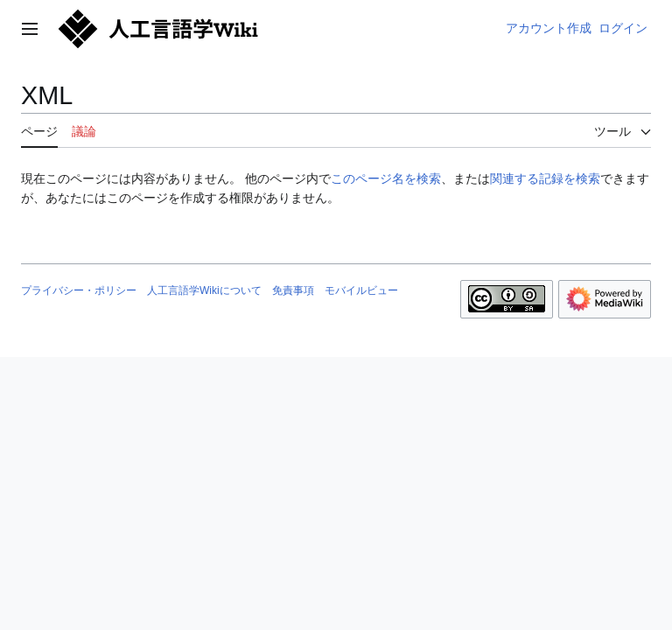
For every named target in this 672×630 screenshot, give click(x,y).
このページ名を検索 (386, 178)
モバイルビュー (361, 290)
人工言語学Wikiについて (204, 290)
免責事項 (293, 290)
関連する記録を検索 (545, 178)
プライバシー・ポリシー (79, 290)
